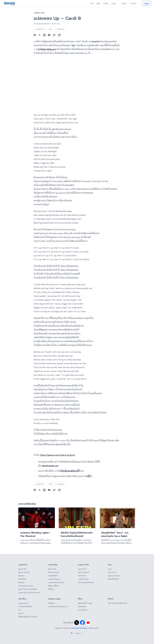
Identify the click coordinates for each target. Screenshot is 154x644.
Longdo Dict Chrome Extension (29, 592)
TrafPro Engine (83, 579)
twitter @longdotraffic (86, 582)
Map (98, 3)
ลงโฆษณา (51, 603)
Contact (133, 3)
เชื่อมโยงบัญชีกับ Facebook (28, 617)
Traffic (106, 3)
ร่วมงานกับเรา (83, 610)
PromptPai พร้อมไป (25, 606)
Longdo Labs (39, 13)
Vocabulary (60, 29)
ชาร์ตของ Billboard (47, 49)
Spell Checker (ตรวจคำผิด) (28, 589)
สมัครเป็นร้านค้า (113, 579)
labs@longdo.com (50, 465)
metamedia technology (79, 628)
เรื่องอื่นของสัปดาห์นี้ (70, 471)
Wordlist (21, 582)
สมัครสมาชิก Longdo (85, 603)
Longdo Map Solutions (56, 582)
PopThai (21, 576)
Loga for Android (114, 576)
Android (21, 613)
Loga (113, 3)
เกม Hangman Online (26, 586)
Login (147, 3)
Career (124, 3)
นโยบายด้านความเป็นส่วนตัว (117, 603)
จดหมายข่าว (82, 606)
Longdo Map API (54, 579)
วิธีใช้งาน (51, 589)
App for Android (24, 572)
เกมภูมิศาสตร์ (53, 576)
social (50, 29)
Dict (92, 3)
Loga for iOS (112, 572)
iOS (19, 610)
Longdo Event (23, 603)
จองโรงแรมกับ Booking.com (58, 606)
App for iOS (22, 569)
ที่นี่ (89, 476)
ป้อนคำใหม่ (22, 579)
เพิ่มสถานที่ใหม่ (53, 586)
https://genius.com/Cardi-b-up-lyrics (58, 455)
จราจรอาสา (82, 576)
